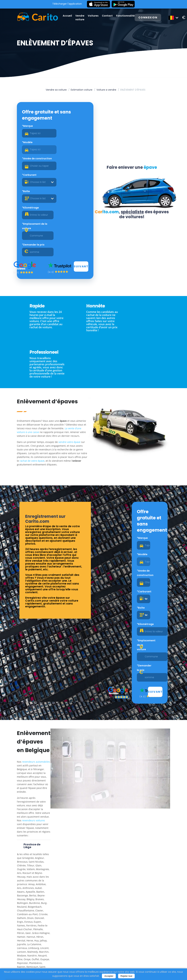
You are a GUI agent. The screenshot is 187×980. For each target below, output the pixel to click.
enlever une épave (28, 948)
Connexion (149, 18)
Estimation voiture (82, 90)
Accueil (68, 16)
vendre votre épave (70, 345)
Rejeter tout (126, 976)
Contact (108, 16)
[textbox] (72, 150)
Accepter (109, 976)
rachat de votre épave (46, 363)
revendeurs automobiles (37, 599)
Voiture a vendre (106, 90)
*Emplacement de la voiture (35, 178)
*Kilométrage (65, 159)
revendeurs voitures (34, 658)
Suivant (81, 202)
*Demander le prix (68, 175)
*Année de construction (38, 143)
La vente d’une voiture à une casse (37, 331)
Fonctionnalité (126, 16)
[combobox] (72, 150)
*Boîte (27, 159)
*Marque (28, 126)
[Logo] (35, 17)
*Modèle (62, 126)
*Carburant (63, 143)
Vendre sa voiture (56, 90)
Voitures (94, 16)
